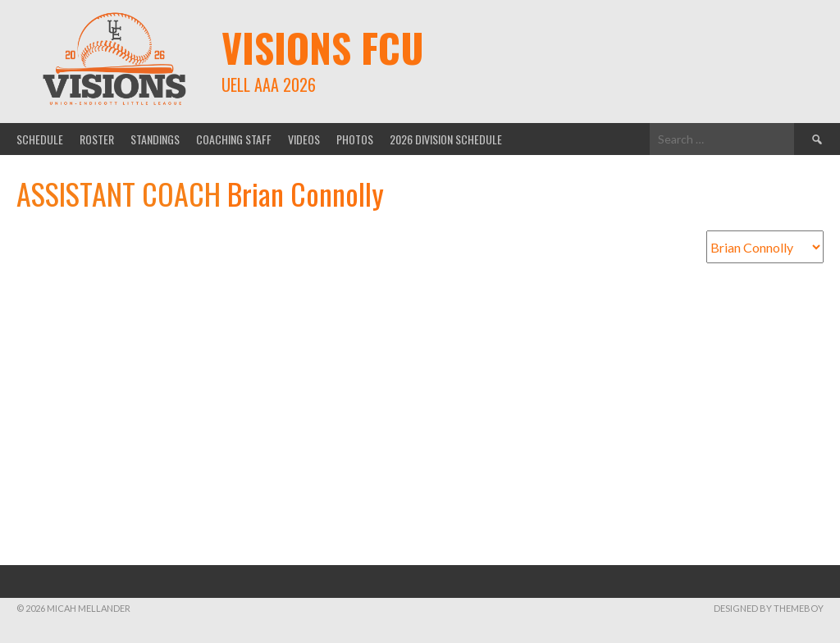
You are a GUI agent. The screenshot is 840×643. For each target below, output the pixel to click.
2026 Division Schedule (446, 139)
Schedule (40, 139)
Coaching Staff (234, 139)
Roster (97, 139)
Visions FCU (323, 47)
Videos (304, 139)
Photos (355, 139)
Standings (155, 139)
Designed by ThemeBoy (769, 608)
